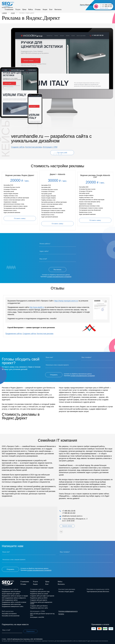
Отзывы (38, 9)
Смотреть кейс (62, 153)
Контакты (58, 9)
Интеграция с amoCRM (37, 617)
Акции (45, 9)
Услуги (18, 9)
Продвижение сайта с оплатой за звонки (14, 602)
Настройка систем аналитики (11, 616)
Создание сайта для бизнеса (39, 606)
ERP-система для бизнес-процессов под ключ (42, 614)
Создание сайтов (18, 147)
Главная (4, 13)
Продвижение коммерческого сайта (13, 606)
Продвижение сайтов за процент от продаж (15, 596)
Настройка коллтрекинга (9, 614)
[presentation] (55, 154)
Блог (51, 9)
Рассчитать (58, 270)
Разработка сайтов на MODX (39, 598)
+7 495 (106, 5)
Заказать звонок (104, 8)
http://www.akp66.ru (37, 307)
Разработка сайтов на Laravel (39, 594)
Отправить (54, 375)
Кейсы (31, 9)
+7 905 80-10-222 (69, 513)
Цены (24, 9)
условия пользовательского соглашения (59, 277)
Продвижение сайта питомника (11, 592)
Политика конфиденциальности (68, 611)
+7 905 (106, 6)
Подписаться (30, 631)
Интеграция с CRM (50, 147)
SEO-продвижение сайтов (10, 600)
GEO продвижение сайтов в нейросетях (14, 598)
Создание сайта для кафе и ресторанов (42, 596)
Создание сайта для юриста (39, 600)
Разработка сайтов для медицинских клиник (41, 603)
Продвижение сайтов (13, 334)
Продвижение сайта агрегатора (11, 604)
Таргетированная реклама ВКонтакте (98, 592)
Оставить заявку (20, 218)
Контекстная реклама (34, 147)
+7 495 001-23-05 (69, 511)
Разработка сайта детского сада (40, 592)
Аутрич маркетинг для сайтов (11, 594)
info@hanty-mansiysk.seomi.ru (72, 516)
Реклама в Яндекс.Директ (66, 592)
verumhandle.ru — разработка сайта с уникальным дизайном (51, 139)
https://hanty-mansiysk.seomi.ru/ (66, 301)
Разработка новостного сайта (39, 608)
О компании (9, 9)
